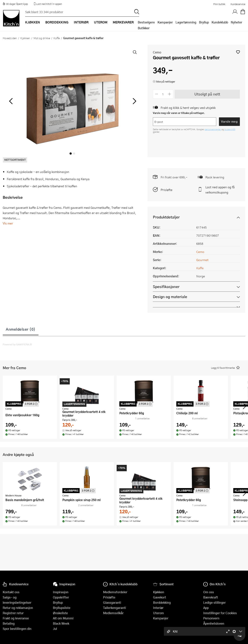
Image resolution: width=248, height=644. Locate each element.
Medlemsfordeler (115, 592)
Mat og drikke (42, 38)
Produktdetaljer (166, 217)
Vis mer (8, 223)
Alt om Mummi (63, 618)
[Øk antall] (169, 94)
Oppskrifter (61, 597)
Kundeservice (238, 4)
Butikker (144, 28)
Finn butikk (219, 4)
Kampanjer (165, 22)
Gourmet (202, 260)
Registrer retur (13, 613)
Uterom (158, 613)
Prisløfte (167, 190)
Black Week (61, 623)
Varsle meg (229, 121)
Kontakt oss (11, 592)
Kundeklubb (220, 22)
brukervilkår (230, 129)
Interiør (158, 608)
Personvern (211, 618)
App (206, 608)
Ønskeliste (60, 613)
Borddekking (162, 602)
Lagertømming (186, 22)
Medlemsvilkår (113, 613)
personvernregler (213, 129)
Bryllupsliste (62, 608)
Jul (55, 629)
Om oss (209, 592)
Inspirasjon (61, 592)
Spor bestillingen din (17, 629)
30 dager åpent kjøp (15, 4)
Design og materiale (170, 297)
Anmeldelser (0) (21, 329)
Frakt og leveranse (16, 618)
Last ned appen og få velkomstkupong (220, 190)
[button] (238, 52)
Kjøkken (25, 38)
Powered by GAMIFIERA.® (17, 344)
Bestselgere (146, 22)
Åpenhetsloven (214, 623)
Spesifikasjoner (166, 287)
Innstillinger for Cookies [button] (220, 613)
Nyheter (236, 22)
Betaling (9, 623)
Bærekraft (211, 597)
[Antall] (163, 94)
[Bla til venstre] (11, 101)
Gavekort (160, 597)
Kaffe (57, 38)
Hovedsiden (10, 38)
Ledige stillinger (214, 602)
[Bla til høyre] (134, 101)
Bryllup (204, 22)
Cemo (157, 52)
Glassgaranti (112, 602)
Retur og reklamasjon (18, 608)
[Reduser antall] (157, 94)
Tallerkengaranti (115, 608)
